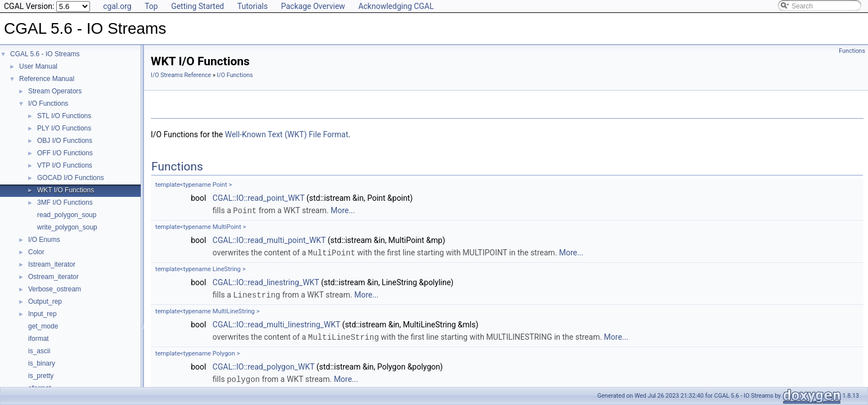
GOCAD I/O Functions (71, 178)
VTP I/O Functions (65, 165)
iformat (39, 339)
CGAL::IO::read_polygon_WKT (264, 364)
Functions (852, 51)
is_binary (42, 363)
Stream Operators (55, 91)
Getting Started (197, 6)
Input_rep (42, 314)
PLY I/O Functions (64, 128)
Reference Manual (47, 79)
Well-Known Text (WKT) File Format (287, 134)
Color (36, 252)
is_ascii (39, 351)
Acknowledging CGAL (396, 6)
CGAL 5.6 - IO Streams (45, 54)
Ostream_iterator (53, 277)
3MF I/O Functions (65, 202)
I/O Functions (48, 103)
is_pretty (41, 376)
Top (151, 6)
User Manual (38, 66)
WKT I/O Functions (66, 190)
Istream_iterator (52, 264)
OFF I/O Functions (65, 153)
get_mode (43, 326)
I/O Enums (44, 240)
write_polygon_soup (67, 227)
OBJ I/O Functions (65, 141)
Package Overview (313, 6)
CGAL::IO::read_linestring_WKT (266, 281)
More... (343, 210)
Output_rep (45, 301)
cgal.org (117, 6)
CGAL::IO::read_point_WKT (258, 198)
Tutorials (253, 6)
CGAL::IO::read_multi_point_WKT (269, 240)
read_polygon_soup (67, 215)
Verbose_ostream (55, 289)
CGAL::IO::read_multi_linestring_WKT (276, 323)
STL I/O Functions (64, 116)
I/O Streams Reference (181, 75)
